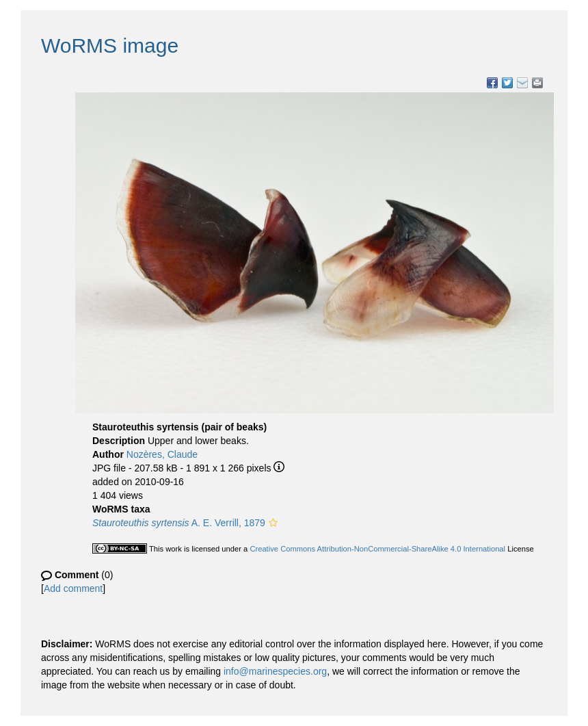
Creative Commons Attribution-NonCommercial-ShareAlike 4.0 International (377, 549)
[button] (273, 523)
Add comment (73, 588)
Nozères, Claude (162, 454)
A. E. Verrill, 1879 (179, 523)
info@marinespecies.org (275, 671)
